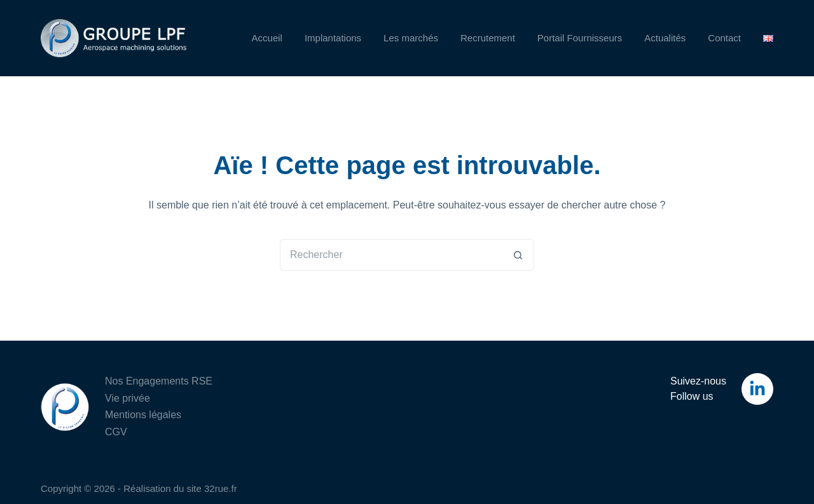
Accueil (267, 38)
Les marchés (411, 38)
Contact (724, 38)
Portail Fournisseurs (580, 38)
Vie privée (128, 398)
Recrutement (488, 38)
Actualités (665, 38)
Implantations (333, 38)
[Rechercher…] (391, 255)
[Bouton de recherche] (518, 255)
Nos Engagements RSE (159, 381)
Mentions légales (143, 415)
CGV (116, 432)
